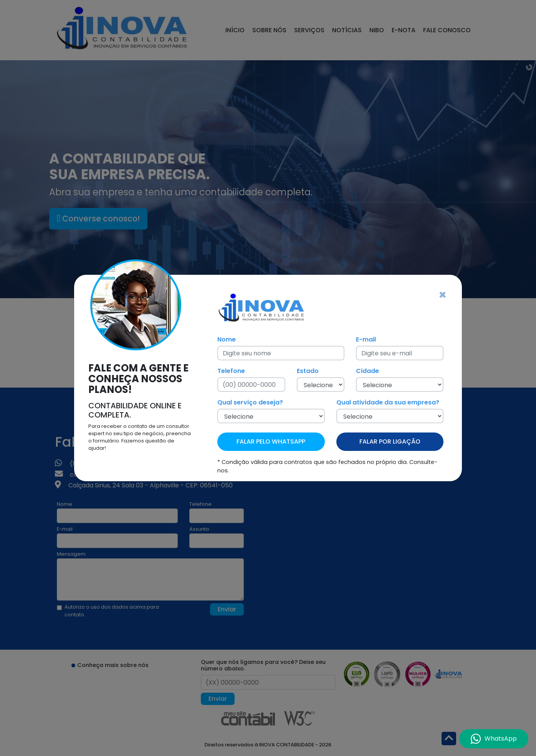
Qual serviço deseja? (250, 402)
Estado (308, 371)
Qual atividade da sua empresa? (388, 402)
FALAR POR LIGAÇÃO (390, 442)
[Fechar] (443, 295)
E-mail (366, 339)
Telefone (231, 371)
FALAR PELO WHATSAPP (271, 442)
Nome (227, 339)
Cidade (367, 371)
